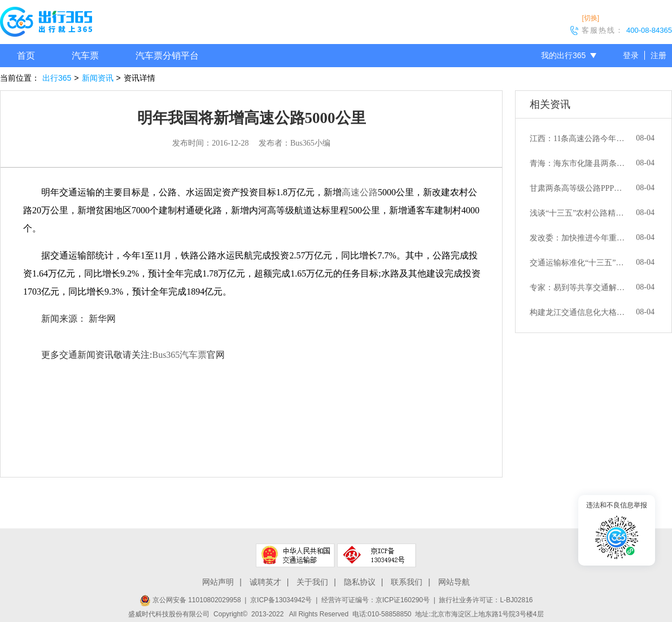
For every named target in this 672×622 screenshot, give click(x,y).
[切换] (590, 18)
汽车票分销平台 (167, 56)
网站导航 (454, 582)
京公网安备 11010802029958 (190, 600)
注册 (658, 55)
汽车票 (85, 56)
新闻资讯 (98, 78)
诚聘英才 (265, 582)
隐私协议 (360, 582)
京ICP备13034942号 (281, 600)
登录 (631, 55)
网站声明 (218, 582)
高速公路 (360, 192)
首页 (26, 56)
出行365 (57, 78)
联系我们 (407, 582)
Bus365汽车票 (179, 355)
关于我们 (312, 582)
